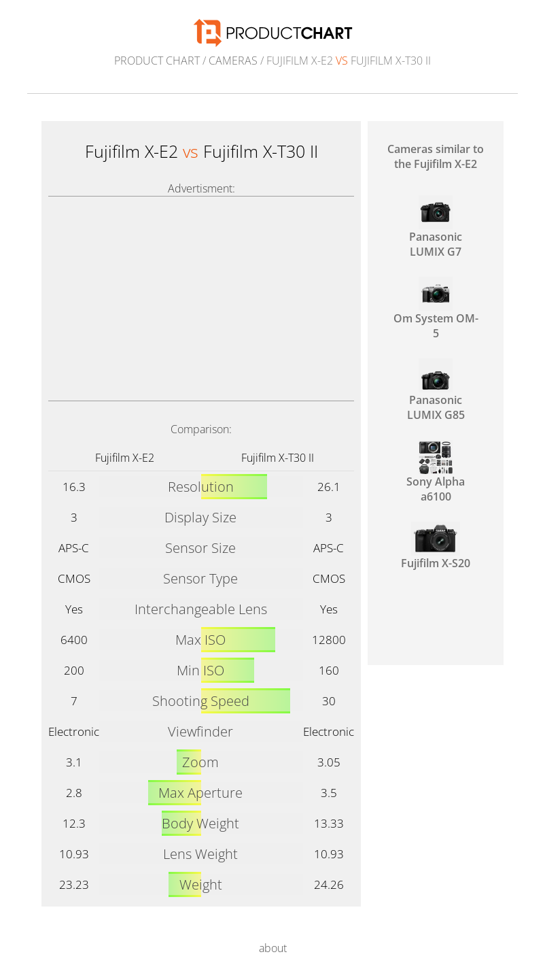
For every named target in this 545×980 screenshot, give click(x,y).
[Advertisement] (201, 299)
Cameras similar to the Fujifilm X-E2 (436, 156)
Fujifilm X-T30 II (278, 458)
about (273, 948)
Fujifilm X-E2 (125, 458)
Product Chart (157, 61)
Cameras (233, 61)
